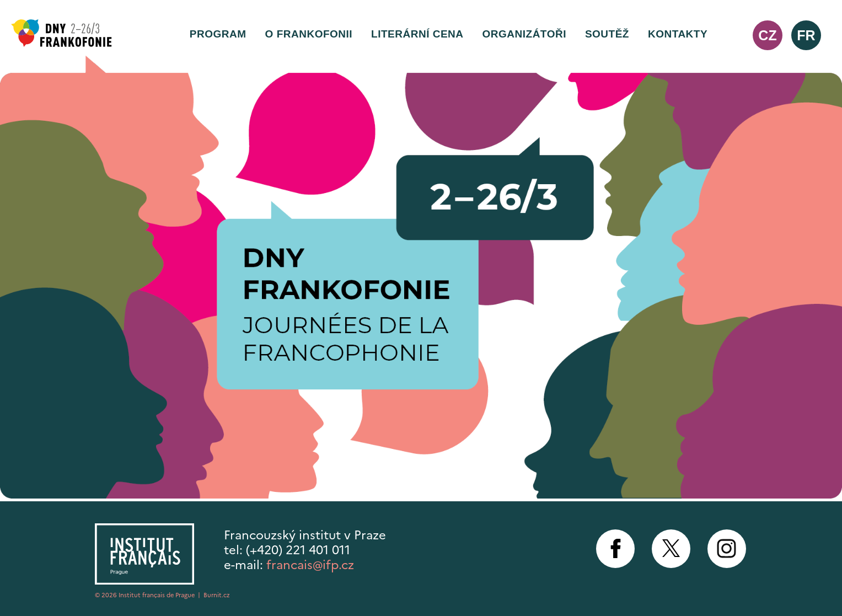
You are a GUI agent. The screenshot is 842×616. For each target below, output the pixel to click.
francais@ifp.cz (310, 565)
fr (806, 35)
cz (767, 35)
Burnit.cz (217, 595)
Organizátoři (524, 34)
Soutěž (607, 34)
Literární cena (417, 34)
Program (218, 34)
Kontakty (678, 34)
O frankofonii (309, 34)
